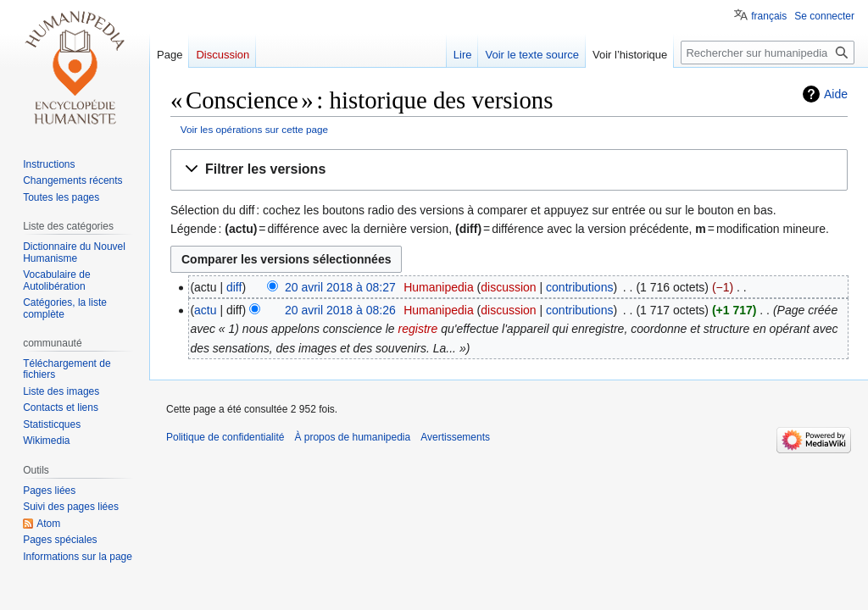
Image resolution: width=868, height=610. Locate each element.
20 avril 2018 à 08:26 (340, 310)
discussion (508, 287)
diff (234, 287)
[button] (509, 170)
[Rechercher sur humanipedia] (768, 53)
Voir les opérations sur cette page (254, 129)
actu (205, 310)
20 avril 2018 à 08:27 (340, 287)
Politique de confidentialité (225, 437)
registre (418, 329)
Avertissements (455, 437)
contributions (579, 287)
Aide (836, 94)
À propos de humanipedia (352, 437)
